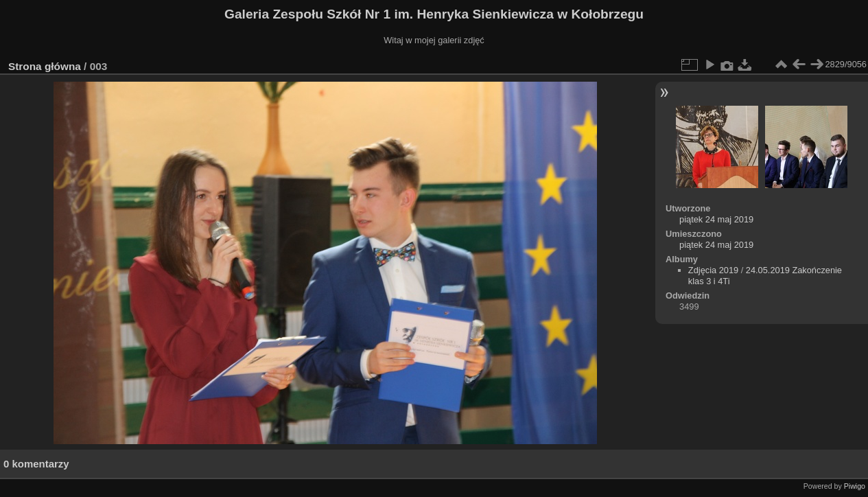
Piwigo (855, 486)
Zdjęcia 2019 (713, 270)
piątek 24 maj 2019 (716, 219)
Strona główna (45, 66)
